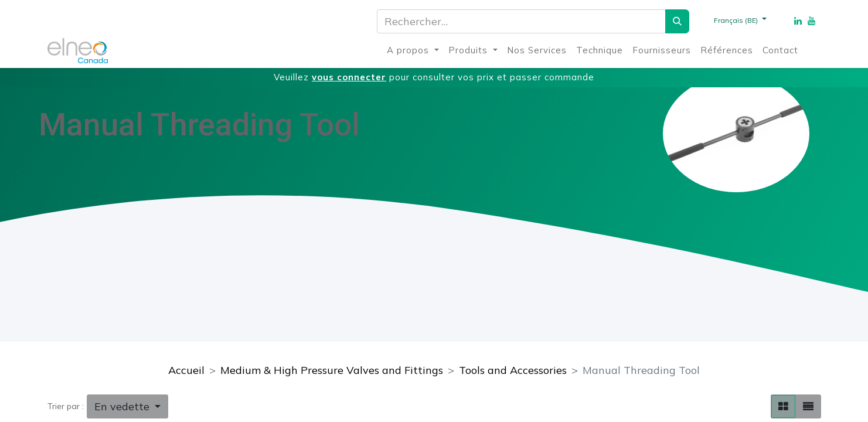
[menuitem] (413, 51)
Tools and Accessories (513, 370)
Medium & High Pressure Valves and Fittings (332, 370)
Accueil (186, 370)
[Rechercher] (677, 21)
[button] (128, 406)
